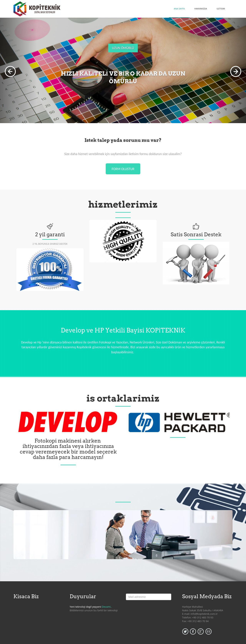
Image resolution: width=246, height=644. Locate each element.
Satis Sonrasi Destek (196, 234)
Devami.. (107, 607)
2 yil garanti (50, 234)
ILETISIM (221, 9)
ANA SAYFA (179, 9)
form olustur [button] (123, 169)
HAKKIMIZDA (201, 9)
